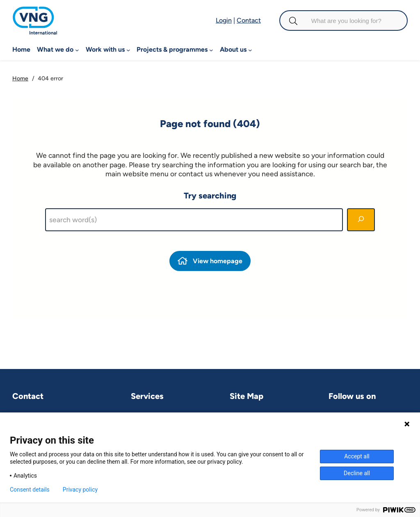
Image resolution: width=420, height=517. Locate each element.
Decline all (357, 473)
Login (224, 20)
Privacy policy (80, 490)
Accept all (357, 456)
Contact (249, 20)
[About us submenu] (250, 50)
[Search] (361, 220)
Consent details (30, 490)
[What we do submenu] (77, 50)
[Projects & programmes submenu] (211, 50)
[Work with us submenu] (128, 50)
